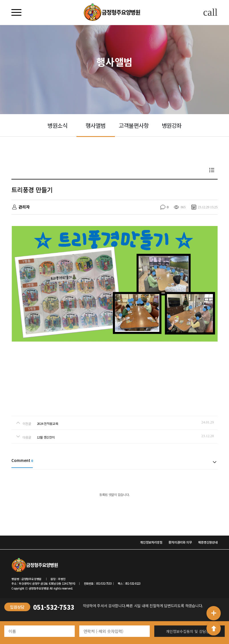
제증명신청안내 (208, 542)
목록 (212, 170)
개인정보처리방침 (151, 542)
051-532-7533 (53, 607)
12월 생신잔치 (46, 437)
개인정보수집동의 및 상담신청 (189, 631)
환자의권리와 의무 (180, 542)
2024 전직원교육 (47, 423)
